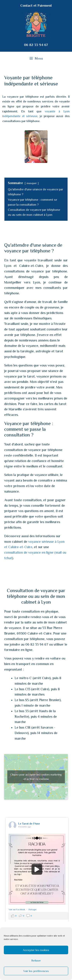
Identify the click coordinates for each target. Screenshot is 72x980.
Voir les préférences (36, 971)
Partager (33, 909)
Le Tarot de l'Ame (29, 824)
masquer (32, 183)
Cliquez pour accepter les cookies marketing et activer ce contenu (36, 777)
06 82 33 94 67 (36, 45)
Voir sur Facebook (17, 909)
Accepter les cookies (36, 950)
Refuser (36, 960)
